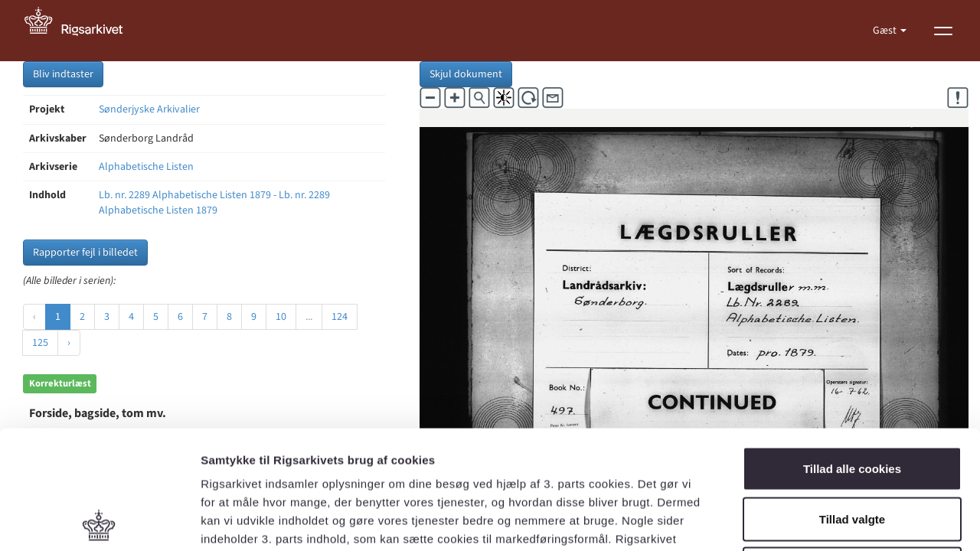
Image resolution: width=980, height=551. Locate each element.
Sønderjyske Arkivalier (149, 109)
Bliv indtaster (63, 74)
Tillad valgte (852, 401)
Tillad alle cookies (852, 350)
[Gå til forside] (82, 31)
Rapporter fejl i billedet (85, 253)
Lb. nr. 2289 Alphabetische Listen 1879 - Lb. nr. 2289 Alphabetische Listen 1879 (214, 203)
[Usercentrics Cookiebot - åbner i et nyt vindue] (99, 521)
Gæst (886, 31)
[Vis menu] (943, 31)
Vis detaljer (796, 521)
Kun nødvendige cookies (852, 450)
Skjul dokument (466, 74)
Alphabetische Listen (146, 167)
